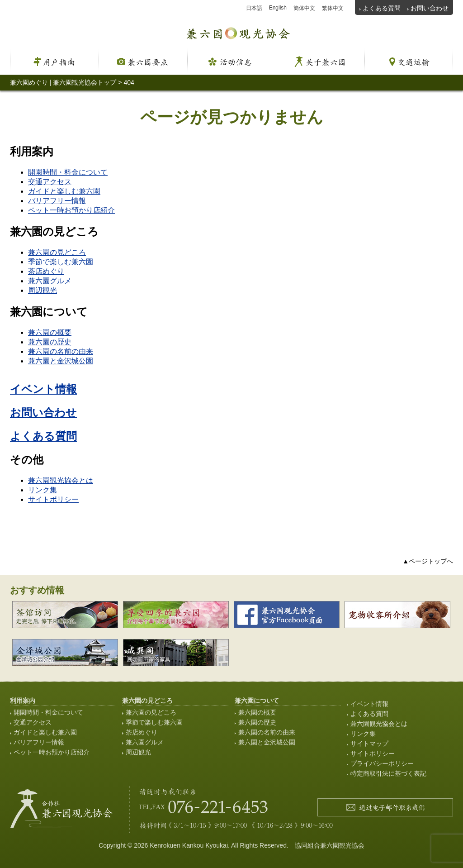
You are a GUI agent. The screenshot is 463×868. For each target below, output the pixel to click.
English (278, 8)
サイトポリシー (53, 499)
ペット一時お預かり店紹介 (71, 210)
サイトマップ (369, 744)
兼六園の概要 (50, 332)
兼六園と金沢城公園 (61, 361)
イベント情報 (43, 389)
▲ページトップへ (428, 561)
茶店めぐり (46, 271)
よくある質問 (382, 8)
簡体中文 (304, 8)
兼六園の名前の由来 (61, 351)
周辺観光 (43, 290)
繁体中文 (333, 8)
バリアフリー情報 (57, 201)
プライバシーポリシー (382, 763)
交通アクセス (50, 182)
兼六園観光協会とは (61, 480)
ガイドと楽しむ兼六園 (64, 191)
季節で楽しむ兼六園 (61, 262)
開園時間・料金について (68, 172)
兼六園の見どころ (57, 252)
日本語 (254, 8)
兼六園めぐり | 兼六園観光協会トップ (63, 82)
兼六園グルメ (50, 281)
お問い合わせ (430, 8)
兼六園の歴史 (50, 342)
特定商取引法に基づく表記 (388, 773)
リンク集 (43, 490)
